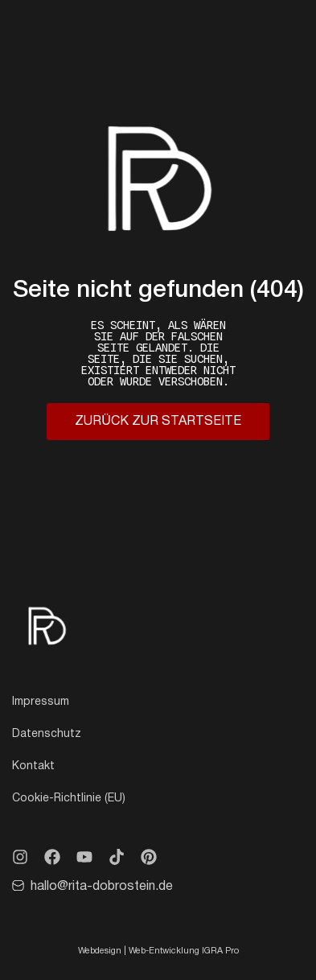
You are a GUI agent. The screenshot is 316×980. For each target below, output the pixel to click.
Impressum (41, 702)
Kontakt (33, 766)
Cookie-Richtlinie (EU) (69, 799)
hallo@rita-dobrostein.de (102, 887)
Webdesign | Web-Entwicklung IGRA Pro (158, 951)
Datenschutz (47, 734)
